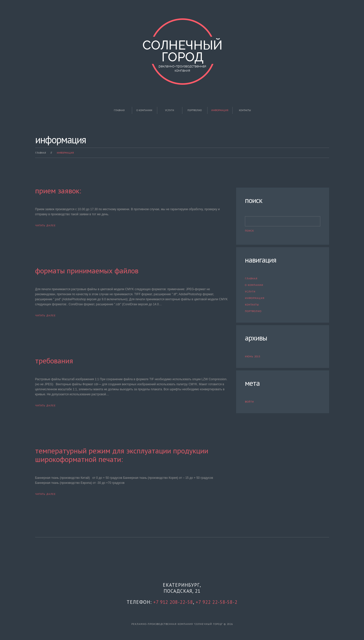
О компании (144, 110)
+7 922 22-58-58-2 (217, 602)
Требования (54, 360)
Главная (119, 110)
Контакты (245, 110)
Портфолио (195, 110)
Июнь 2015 (253, 356)
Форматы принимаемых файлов (87, 270)
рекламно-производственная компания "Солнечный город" (177, 624)
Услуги (170, 110)
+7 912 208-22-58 (173, 602)
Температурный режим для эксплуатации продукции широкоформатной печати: (122, 455)
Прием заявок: (58, 190)
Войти (249, 402)
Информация (220, 110)
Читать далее (45, 225)
